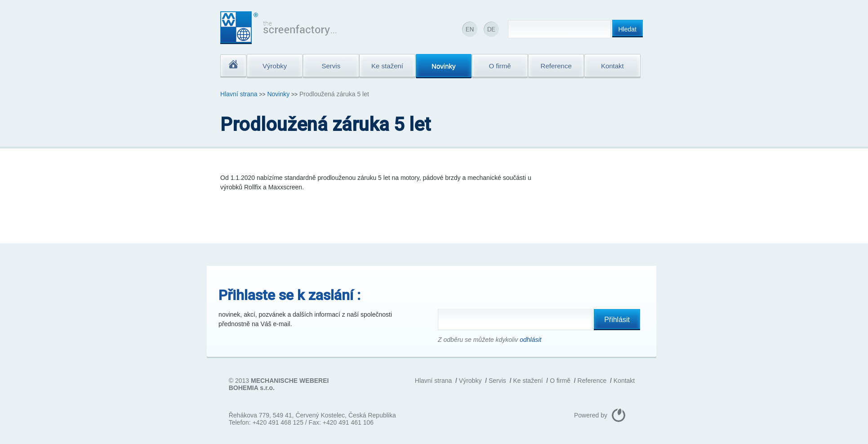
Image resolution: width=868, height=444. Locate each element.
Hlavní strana (239, 94)
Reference (592, 381)
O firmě (560, 381)
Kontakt (624, 381)
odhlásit (530, 340)
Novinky (278, 94)
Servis (497, 381)
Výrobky (470, 381)
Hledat (628, 29)
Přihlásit (617, 320)
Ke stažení (528, 381)
